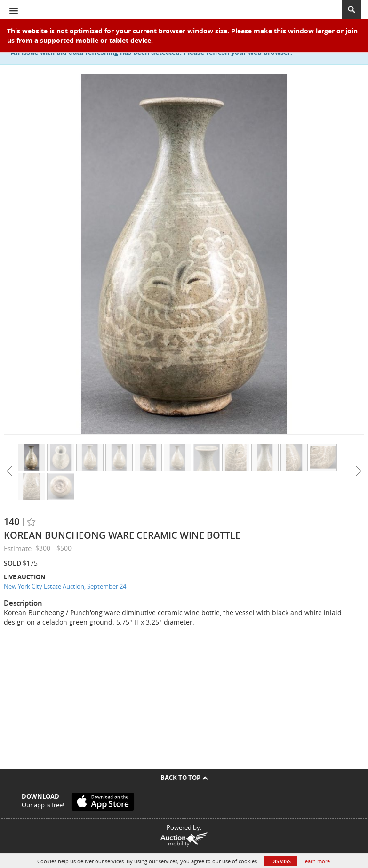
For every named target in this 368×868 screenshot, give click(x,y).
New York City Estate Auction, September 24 (65, 586)
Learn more (316, 861)
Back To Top (184, 778)
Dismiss (281, 861)
